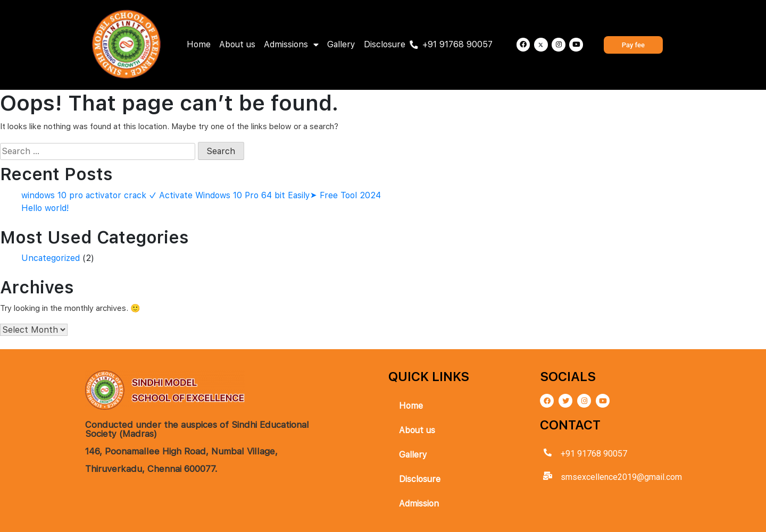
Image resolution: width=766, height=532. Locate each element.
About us (237, 44)
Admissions (291, 45)
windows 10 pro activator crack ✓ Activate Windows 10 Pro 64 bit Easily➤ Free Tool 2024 (201, 195)
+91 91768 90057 (457, 44)
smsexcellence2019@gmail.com (621, 477)
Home (199, 44)
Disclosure (385, 44)
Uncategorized (51, 258)
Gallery (341, 44)
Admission (419, 504)
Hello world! (45, 208)
